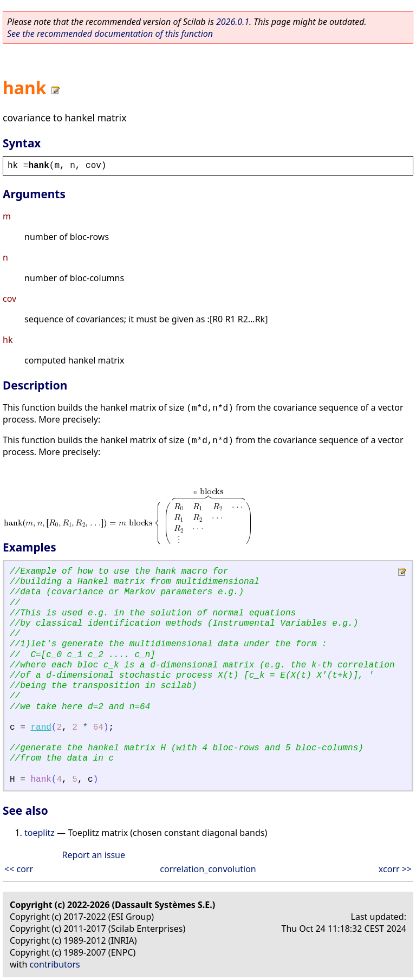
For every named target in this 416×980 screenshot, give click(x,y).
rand (41, 728)
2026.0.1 (233, 22)
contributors (55, 964)
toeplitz (40, 833)
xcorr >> (395, 869)
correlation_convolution (208, 869)
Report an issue (94, 855)
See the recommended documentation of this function (110, 34)
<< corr (19, 869)
